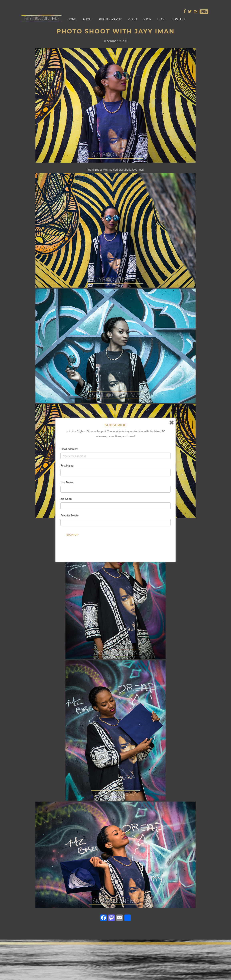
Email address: (69, 449)
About (88, 19)
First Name (67, 466)
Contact (178, 19)
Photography (110, 19)
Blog (161, 19)
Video (132, 19)
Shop (147, 19)
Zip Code (66, 499)
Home (72, 19)
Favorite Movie (69, 516)
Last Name (67, 482)
